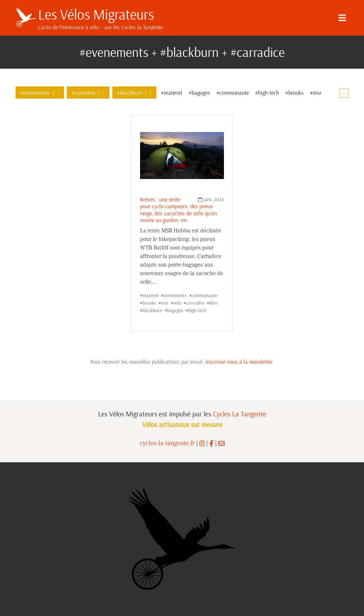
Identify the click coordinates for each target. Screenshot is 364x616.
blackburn (152, 310)
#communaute (233, 93)
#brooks (295, 93)
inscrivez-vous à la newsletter (239, 362)
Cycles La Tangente (240, 414)
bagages (175, 310)
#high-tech (267, 93)
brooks (149, 303)
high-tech (197, 310)
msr (165, 303)
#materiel (172, 93)
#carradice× (88, 93)
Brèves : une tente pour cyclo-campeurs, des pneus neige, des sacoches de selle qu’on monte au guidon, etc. (178, 210)
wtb (177, 303)
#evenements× (40, 93)
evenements (175, 295)
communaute (204, 295)
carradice (195, 303)
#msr (316, 93)
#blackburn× (134, 93)
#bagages (199, 93)
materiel (151, 295)
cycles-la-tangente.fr (167, 443)
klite (213, 303)
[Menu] (342, 18)
